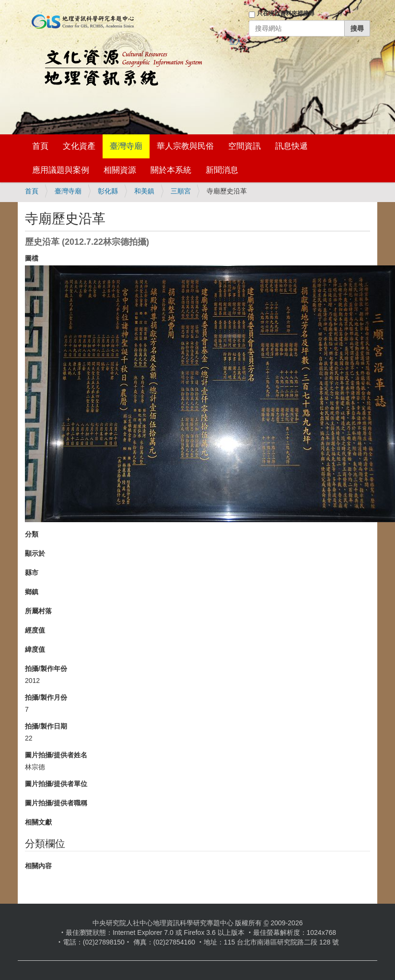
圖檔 (32, 258)
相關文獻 (38, 822)
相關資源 (120, 170)
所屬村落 (38, 611)
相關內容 (38, 866)
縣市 (32, 573)
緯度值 (35, 649)
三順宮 (181, 191)
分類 (32, 534)
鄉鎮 (32, 592)
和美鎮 (144, 191)
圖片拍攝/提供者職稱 (56, 803)
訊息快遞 (291, 146)
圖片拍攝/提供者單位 (56, 784)
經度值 (35, 630)
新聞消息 (222, 170)
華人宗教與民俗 (185, 146)
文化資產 (79, 146)
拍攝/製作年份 (46, 669)
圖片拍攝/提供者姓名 (56, 755)
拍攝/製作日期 (46, 726)
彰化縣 (108, 191)
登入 (235, 42)
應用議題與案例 (61, 170)
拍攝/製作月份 (46, 697)
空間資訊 (244, 146)
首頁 (40, 146)
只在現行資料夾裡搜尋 (286, 13)
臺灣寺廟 (126, 146)
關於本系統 (171, 170)
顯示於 (35, 553)
